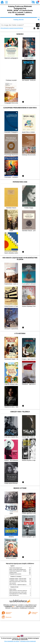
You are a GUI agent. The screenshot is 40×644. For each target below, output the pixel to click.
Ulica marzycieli (13, 583)
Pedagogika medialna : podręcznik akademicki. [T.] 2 (20, 580)
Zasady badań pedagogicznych (16, 568)
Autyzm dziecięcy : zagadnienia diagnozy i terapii (19, 585)
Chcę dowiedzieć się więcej (12, 641)
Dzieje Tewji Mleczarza (14, 595)
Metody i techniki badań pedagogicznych (18, 569)
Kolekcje (20, 28)
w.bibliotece (9, 606)
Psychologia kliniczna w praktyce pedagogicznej (19, 594)
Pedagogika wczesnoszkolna (15, 574)
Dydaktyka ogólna (13, 573)
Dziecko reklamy (13, 589)
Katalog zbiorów (19, 20)
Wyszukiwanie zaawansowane (9, 28)
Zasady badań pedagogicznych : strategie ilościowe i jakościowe (22, 571)
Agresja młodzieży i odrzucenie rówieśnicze (18, 591)
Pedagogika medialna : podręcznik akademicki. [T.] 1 (20, 579)
